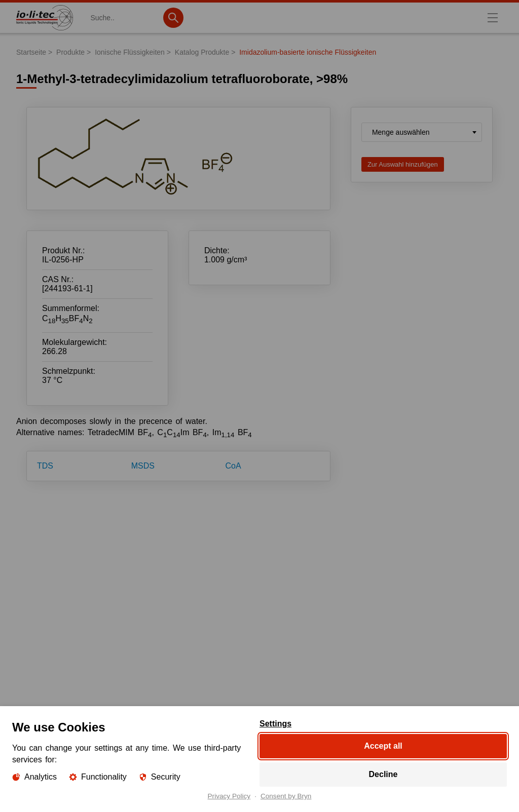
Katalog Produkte (202, 52)
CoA (233, 466)
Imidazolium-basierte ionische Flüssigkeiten (308, 52)
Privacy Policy (229, 796)
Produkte (70, 52)
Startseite (31, 52)
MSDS (143, 466)
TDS (45, 466)
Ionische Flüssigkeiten (130, 52)
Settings (275, 724)
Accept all (383, 746)
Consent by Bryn (286, 796)
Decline (383, 774)
